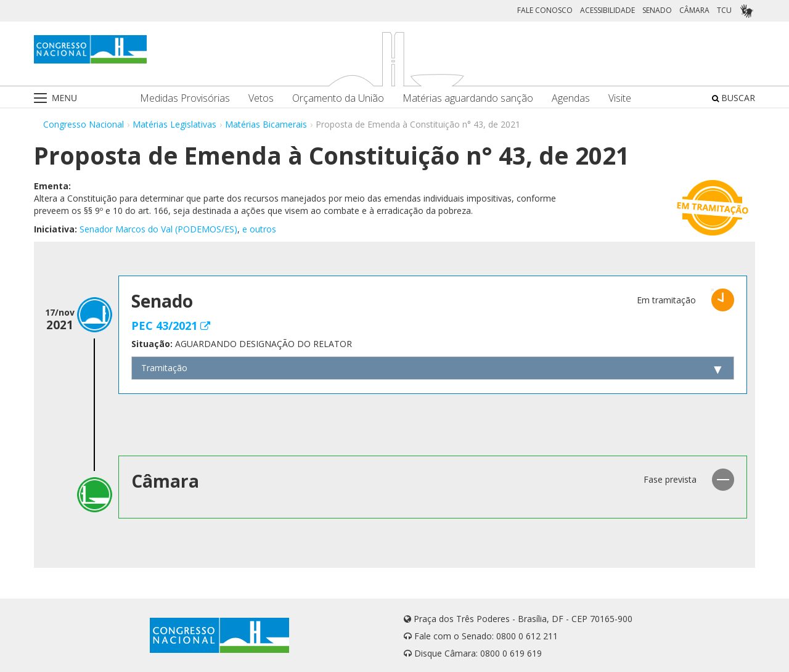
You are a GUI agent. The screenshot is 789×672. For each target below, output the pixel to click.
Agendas (571, 98)
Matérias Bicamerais (266, 124)
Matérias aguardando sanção (468, 98)
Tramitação (164, 368)
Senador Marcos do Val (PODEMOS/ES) (158, 229)
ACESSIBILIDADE (607, 10)
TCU (724, 10)
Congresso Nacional (84, 124)
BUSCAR (734, 98)
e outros (259, 229)
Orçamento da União (338, 98)
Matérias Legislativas (174, 124)
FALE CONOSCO (545, 10)
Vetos (261, 98)
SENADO (657, 10)
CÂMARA (694, 10)
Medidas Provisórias (185, 98)
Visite (620, 98)
